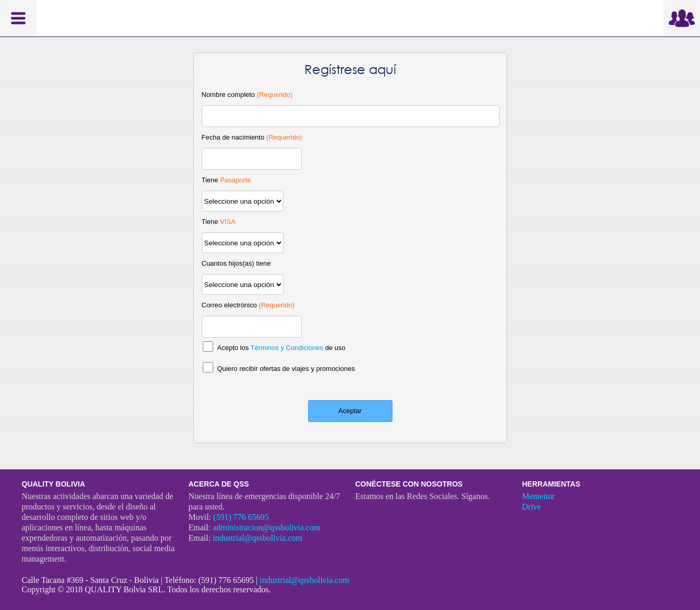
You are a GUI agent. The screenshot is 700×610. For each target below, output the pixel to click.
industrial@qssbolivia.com (257, 538)
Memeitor (539, 496)
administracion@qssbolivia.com (266, 527)
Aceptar (350, 411)
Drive (532, 507)
